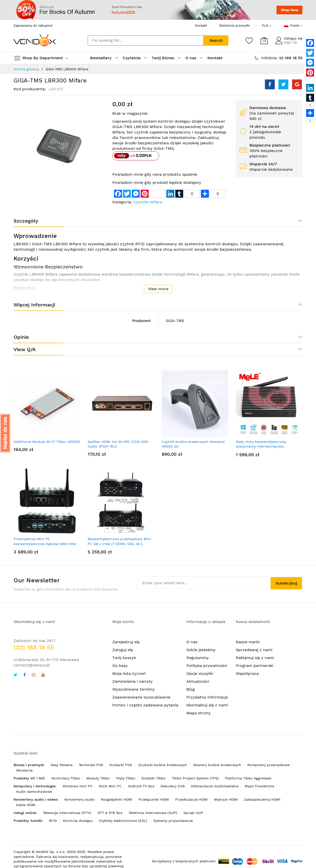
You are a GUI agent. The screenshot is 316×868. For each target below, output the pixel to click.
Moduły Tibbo (98, 778)
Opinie (21, 337)
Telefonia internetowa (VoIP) (153, 813)
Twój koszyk (124, 658)
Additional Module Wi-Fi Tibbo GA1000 (47, 442)
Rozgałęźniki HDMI (117, 799)
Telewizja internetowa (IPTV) (67, 813)
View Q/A (25, 349)
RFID (53, 821)
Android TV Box (141, 786)
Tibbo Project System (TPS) (195, 778)
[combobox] (146, 40)
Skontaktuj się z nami (207, 705)
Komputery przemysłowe (268, 765)
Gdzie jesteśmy (201, 650)
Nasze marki (248, 642)
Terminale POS (91, 765)
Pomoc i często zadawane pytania (145, 705)
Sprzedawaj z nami (254, 650)
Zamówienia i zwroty (133, 681)
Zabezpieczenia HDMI (262, 799)
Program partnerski (255, 666)
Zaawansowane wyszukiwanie (141, 697)
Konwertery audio (80, 799)
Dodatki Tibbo (154, 778)
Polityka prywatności (207, 666)
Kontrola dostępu (78, 821)
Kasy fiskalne (62, 765)
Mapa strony (198, 713)
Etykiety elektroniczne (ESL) (123, 821)
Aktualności (198, 681)
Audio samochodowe (34, 792)
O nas (192, 642)
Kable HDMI (26, 805)
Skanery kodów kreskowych (217, 765)
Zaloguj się (293, 38)
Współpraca (247, 673)
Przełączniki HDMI (154, 799)
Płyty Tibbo (126, 778)
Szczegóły (26, 221)
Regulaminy (198, 658)
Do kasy (120, 666)
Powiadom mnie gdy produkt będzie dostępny (157, 182)
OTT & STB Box (110, 813)
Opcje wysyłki (200, 673)
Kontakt (201, 26)
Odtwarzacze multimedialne (215, 786)
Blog (191, 689)
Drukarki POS (121, 765)
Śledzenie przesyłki (234, 26)
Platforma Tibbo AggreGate (248, 778)
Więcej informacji (34, 305)
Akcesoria (24, 770)
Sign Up (291, 42)
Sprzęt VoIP (193, 813)
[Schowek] (249, 40)
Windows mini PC (78, 786)
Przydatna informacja (207, 697)
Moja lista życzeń (129, 673)
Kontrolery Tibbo (66, 778)
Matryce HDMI (226, 799)
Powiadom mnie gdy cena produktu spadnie (155, 174)
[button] (5, 433)
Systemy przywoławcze (173, 821)
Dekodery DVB (173, 786)
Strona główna (26, 69)
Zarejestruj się (126, 642)
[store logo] (35, 40)
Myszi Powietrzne (259, 786)
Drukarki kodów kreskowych (163, 765)
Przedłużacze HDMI (192, 799)
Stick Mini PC (110, 786)
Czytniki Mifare (148, 202)
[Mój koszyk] (264, 40)
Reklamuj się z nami (255, 658)
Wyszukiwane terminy (134, 689)
